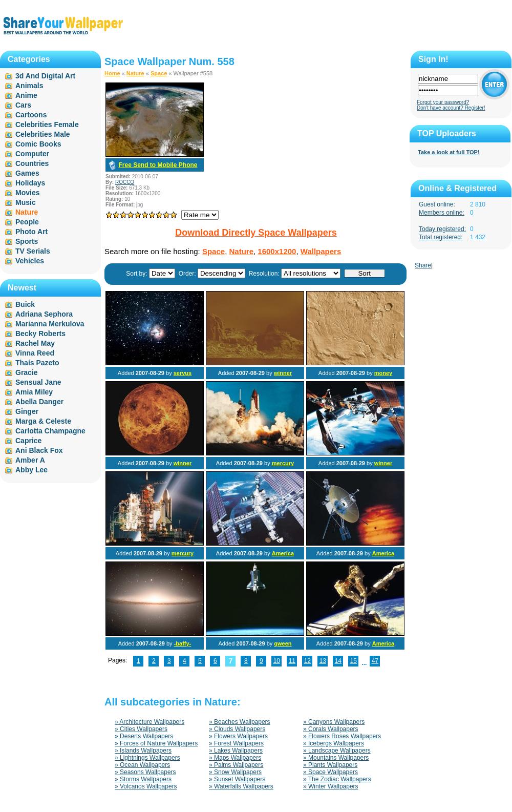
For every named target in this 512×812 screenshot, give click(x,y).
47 (375, 661)
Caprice (28, 441)
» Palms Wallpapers (236, 765)
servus (183, 373)
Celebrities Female (47, 124)
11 (292, 661)
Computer (32, 154)
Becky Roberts (40, 334)
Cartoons (31, 115)
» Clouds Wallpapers (237, 729)
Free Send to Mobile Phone (158, 165)
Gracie (27, 372)
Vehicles (30, 261)
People (27, 222)
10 (277, 661)
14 (338, 661)
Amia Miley (34, 392)
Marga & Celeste (43, 421)
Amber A (30, 460)
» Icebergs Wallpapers (334, 743)
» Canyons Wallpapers (334, 722)
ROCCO (125, 182)
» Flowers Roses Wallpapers (342, 736)
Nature (135, 73)
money (383, 373)
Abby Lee (31, 470)
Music (26, 202)
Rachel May (35, 343)
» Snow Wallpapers (235, 772)
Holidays (30, 183)
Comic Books (38, 144)
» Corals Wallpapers (331, 729)
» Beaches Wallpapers (240, 722)
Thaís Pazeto (37, 363)
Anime (26, 95)
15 (354, 661)
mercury (283, 463)
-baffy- (183, 643)
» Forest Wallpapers (236, 743)
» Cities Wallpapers (141, 729)
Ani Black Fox (39, 450)
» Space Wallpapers (330, 772)
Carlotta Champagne (50, 431)
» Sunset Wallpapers (237, 779)
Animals (29, 86)
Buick (25, 304)
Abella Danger (39, 402)
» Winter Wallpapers (331, 786)
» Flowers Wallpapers (238, 736)
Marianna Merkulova (50, 324)
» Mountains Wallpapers (336, 758)
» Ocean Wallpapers (142, 765)
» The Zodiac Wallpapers (337, 779)
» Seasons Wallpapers (145, 772)
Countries (32, 163)
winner (283, 373)
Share (423, 265)
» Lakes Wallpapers (236, 751)
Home (112, 73)
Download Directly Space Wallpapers (256, 233)
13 (323, 661)
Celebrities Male (43, 134)
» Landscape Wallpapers (337, 751)
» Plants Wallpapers (330, 765)
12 (307, 661)
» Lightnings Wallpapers (147, 758)
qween (283, 643)
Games (27, 173)
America (283, 553)
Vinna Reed (35, 353)
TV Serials (33, 251)
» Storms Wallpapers (143, 779)
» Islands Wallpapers (143, 751)
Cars (23, 105)
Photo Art (31, 232)
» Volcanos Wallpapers (146, 786)
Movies (27, 193)
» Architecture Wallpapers (150, 722)
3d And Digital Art (45, 76)
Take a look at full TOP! (449, 152)
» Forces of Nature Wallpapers (156, 743)
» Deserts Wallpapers (144, 736)
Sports (27, 241)
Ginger (27, 411)
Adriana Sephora (44, 314)
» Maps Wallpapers (235, 758)
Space (159, 73)
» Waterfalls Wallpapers (241, 786)
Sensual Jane (38, 382)
